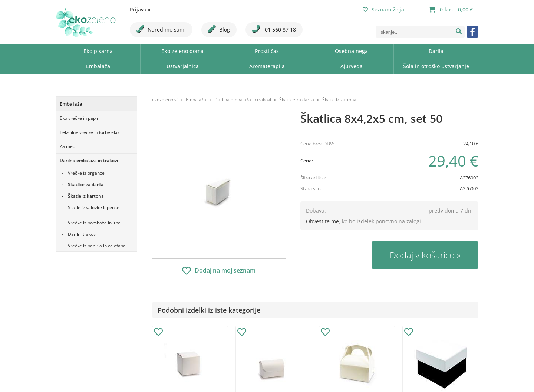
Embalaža (98, 66)
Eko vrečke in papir (79, 118)
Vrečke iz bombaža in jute (94, 223)
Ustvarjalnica (183, 66)
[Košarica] (452, 10)
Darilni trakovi (82, 234)
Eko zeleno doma (182, 51)
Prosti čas (267, 51)
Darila (436, 51)
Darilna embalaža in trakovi (89, 160)
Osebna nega (351, 51)
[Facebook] (472, 32)
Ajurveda (352, 66)
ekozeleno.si (165, 100)
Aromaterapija (267, 66)
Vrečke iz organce (86, 173)
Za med (67, 146)
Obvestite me (322, 221)
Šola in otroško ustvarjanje (436, 66)
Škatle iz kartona (86, 196)
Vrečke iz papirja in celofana (97, 246)
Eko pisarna (98, 51)
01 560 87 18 (274, 29)
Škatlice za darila (86, 185)
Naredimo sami (161, 29)
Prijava (140, 9)
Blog (219, 29)
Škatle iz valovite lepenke (94, 207)
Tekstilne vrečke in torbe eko (89, 132)
